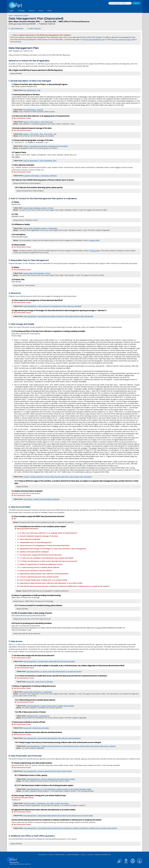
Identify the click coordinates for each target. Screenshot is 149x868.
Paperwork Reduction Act (103, 855)
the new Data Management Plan (94, 39)
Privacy (83, 855)
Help (49, 11)
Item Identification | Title (32, 90)
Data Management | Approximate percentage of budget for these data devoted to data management (58, 316)
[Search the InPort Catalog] (120, 3)
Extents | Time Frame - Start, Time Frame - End (40, 134)
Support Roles (95, 240)
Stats (41, 11)
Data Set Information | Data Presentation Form (40, 161)
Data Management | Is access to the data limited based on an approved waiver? (54, 671)
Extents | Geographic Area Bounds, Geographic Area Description (46, 146)
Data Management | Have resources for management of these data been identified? (52, 306)
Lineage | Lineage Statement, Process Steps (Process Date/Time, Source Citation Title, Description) (58, 477)
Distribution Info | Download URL (38, 716)
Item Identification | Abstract (33, 110)
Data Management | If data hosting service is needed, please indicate (50, 706)
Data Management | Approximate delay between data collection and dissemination (52, 738)
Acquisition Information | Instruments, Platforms (40, 176)
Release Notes (60, 855)
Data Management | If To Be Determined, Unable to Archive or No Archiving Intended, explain (59, 789)
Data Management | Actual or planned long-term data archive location (48, 771)
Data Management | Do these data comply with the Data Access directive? (49, 661)
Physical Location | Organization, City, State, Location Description (46, 803)
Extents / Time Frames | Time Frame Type (38, 122)
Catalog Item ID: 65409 (21, 15)
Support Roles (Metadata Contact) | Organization (40, 228)
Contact (51, 855)
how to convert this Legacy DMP (124, 39)
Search (32, 11)
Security (90, 855)
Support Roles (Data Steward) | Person (37, 273)
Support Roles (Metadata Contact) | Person (38, 208)
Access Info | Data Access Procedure (36, 728)
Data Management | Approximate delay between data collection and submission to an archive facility (58, 816)
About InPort (42, 855)
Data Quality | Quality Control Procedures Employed (41, 499)
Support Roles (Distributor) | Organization (38, 692)
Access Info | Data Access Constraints (40, 682)
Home (10, 15)
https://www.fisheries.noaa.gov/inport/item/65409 (29, 615)
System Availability (73, 855)
